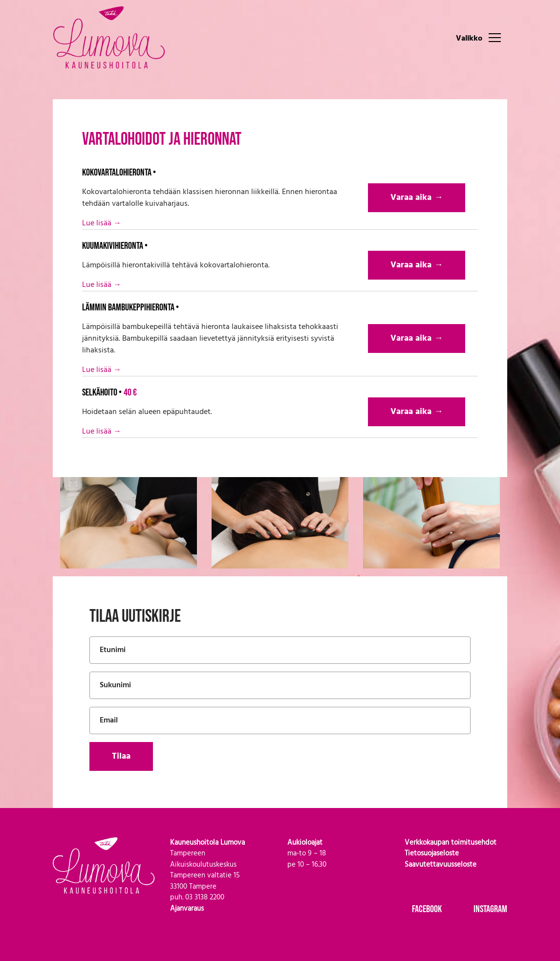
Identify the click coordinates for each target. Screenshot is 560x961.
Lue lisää (102, 223)
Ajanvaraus (187, 909)
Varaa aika (417, 198)
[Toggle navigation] (495, 37)
